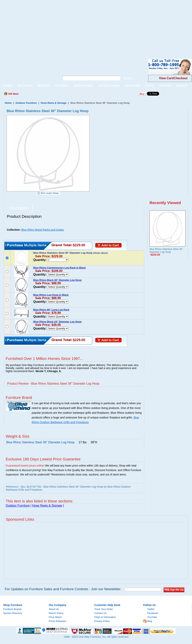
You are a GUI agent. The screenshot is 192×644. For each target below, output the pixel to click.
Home (8, 103)
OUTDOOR (165, 86)
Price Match (55, 617)
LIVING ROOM (133, 86)
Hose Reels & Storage (54, 103)
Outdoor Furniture (26, 103)
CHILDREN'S (62, 86)
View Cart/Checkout (173, 78)
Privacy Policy (102, 621)
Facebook (153, 613)
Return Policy (56, 613)
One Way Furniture (28, 70)
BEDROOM (44, 86)
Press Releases (57, 621)
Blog (150, 621)
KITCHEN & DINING (109, 86)
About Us (54, 609)
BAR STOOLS (25, 86)
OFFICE (150, 86)
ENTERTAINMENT (84, 86)
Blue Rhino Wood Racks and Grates (43, 230)
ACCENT (7, 86)
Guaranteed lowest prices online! (25, 466)
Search (128, 78)
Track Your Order (104, 609)
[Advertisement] (66, 27)
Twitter (151, 609)
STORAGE (182, 86)
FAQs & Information (105, 617)
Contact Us (100, 613)
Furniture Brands (12, 609)
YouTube (152, 617)
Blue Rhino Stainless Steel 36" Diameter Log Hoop (166, 250)
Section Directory (13, 613)
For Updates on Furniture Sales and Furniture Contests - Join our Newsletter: (63, 589)
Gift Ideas (13, 94)
